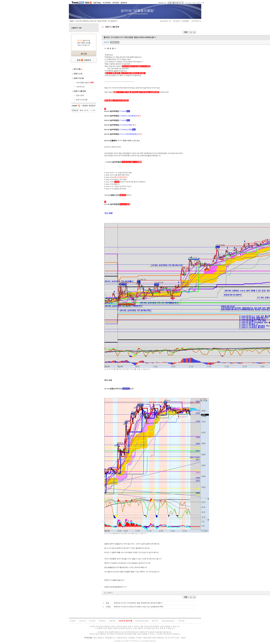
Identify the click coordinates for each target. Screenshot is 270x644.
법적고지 (155, 621)
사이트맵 (181, 621)
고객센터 (73, 621)
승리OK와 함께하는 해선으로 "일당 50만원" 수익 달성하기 (97, 21)
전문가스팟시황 (82, 100)
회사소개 (83, 621)
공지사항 (77, 69)
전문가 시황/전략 (80, 91)
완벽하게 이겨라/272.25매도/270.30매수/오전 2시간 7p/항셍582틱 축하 (139, 607)
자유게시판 (80, 87)
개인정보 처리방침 (125, 621)
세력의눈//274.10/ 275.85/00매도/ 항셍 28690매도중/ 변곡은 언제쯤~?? (138, 603)
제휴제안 (102, 621)
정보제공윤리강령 (142, 621)
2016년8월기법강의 (83, 83)
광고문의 (92, 621)
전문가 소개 (78, 74)
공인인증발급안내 (168, 621)
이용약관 (112, 621)
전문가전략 (80, 95)
